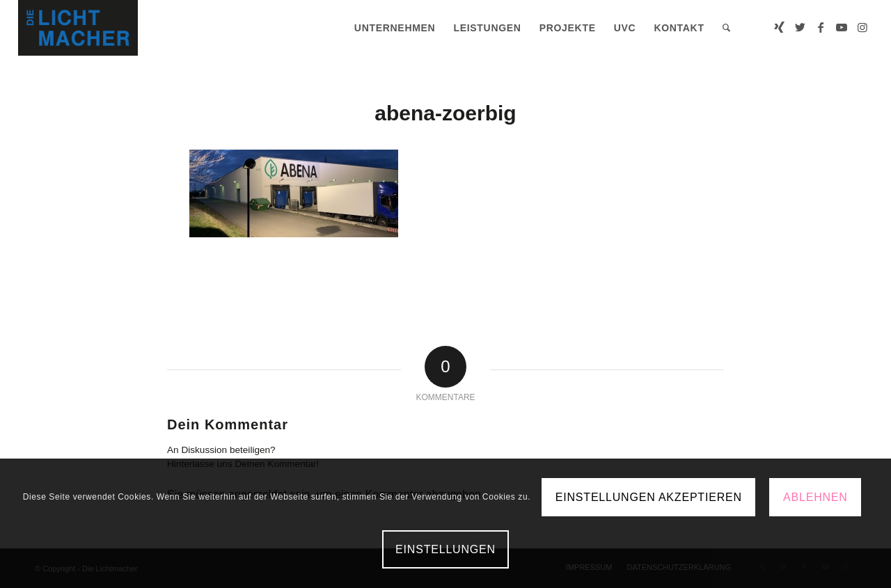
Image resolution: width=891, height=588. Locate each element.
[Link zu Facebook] (821, 27)
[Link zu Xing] (779, 27)
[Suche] (727, 28)
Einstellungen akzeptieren (649, 497)
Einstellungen (445, 549)
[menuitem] (395, 28)
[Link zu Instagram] (862, 27)
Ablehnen (815, 497)
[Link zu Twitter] (800, 27)
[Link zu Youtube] (842, 27)
